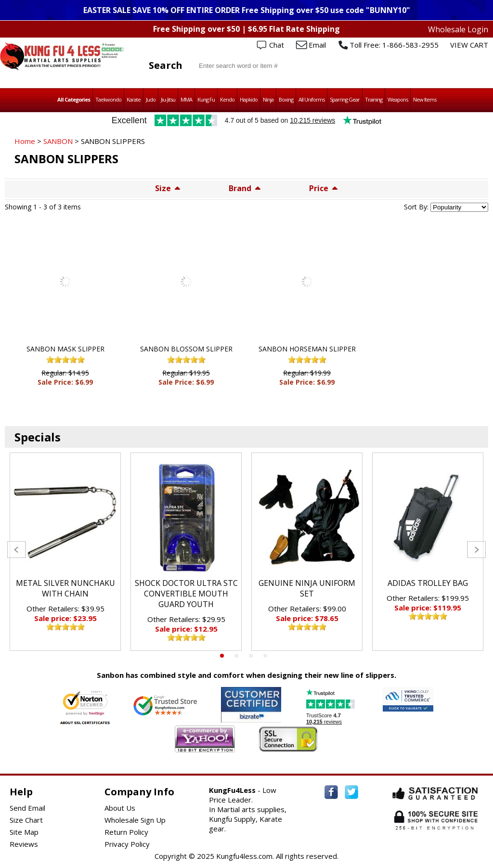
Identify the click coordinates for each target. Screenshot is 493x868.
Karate (134, 99)
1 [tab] (222, 656)
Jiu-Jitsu (168, 99)
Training (374, 99)
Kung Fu (206, 99)
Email (317, 45)
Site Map (24, 832)
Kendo (227, 99)
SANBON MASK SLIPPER (65, 349)
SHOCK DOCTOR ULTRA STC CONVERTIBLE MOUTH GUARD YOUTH (186, 594)
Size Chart (26, 820)
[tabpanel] (65, 552)
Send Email (27, 808)
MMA (186, 99)
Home (25, 141)
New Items (425, 99)
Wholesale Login (458, 29)
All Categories (74, 99)
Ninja (268, 99)
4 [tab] (265, 656)
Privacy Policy (127, 844)
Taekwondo (108, 99)
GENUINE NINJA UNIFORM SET (307, 588)
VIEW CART (469, 45)
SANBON (58, 141)
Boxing (286, 99)
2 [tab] (236, 656)
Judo (151, 99)
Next (476, 550)
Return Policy (126, 832)
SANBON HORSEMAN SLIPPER (307, 349)
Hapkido (249, 99)
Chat (277, 45)
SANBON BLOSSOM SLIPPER (186, 349)
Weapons (398, 99)
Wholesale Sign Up (135, 820)
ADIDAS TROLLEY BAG (428, 583)
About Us (120, 808)
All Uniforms (311, 99)
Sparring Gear (345, 99)
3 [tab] (251, 656)
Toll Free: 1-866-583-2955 (394, 45)
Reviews (24, 844)
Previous (17, 550)
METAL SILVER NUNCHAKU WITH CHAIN (65, 588)
